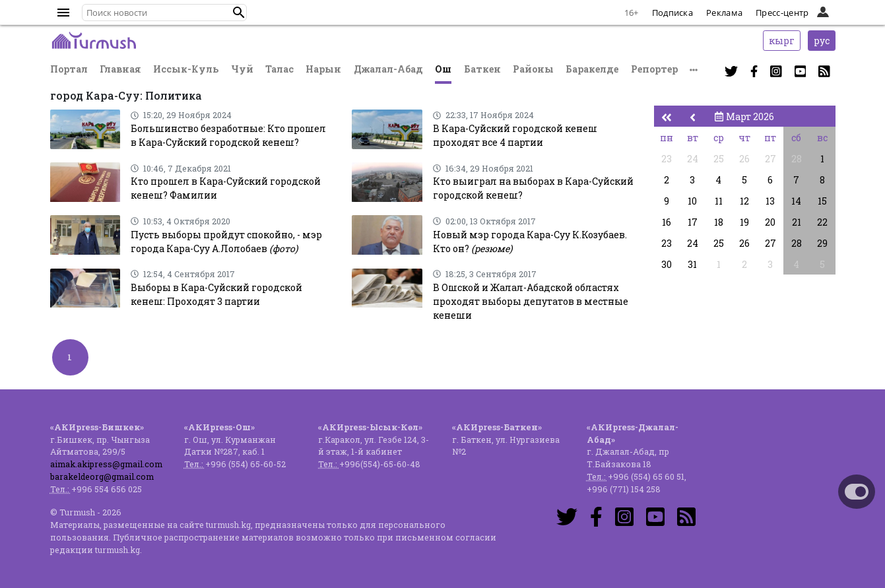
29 (822, 243)
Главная (120, 69)
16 (667, 222)
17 (693, 222)
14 (796, 201)
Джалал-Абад (388, 69)
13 (770, 201)
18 (719, 222)
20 (770, 222)
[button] (239, 13)
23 (667, 159)
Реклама (724, 13)
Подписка (672, 13)
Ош (443, 69)
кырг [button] (782, 41)
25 (719, 159)
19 (744, 222)
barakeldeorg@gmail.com (102, 476)
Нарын (323, 69)
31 (692, 264)
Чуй (242, 69)
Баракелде (592, 69)
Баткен (482, 69)
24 (693, 159)
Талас (279, 69)
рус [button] (822, 41)
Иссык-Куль (186, 69)
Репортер (654, 69)
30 (667, 264)
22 (822, 222)
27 (770, 159)
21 (797, 222)
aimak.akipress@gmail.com (106, 464)
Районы (533, 69)
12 (744, 201)
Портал (69, 69)
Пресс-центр (782, 13)
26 (744, 159)
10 (692, 201)
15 (822, 201)
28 (797, 159)
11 (719, 201)
